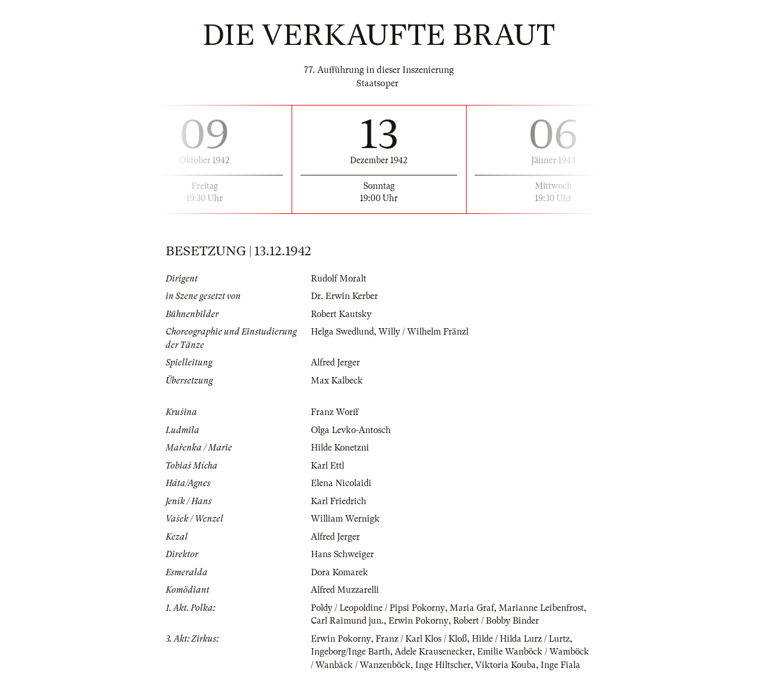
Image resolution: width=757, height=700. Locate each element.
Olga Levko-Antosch (352, 430)
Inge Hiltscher (486, 678)
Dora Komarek (340, 572)
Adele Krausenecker (435, 665)
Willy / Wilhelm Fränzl (428, 332)
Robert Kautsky (341, 314)
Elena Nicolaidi (342, 483)
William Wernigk (346, 519)
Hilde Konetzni (341, 448)
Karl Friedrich (339, 501)
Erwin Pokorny (469, 621)
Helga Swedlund (344, 332)
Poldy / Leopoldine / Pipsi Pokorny (381, 608)
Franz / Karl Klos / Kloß (423, 652)
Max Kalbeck (337, 381)
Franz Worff (335, 412)
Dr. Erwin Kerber (344, 296)
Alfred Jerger (336, 363)
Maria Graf (477, 608)
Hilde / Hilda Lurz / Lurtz (526, 652)
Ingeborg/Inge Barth (351, 665)
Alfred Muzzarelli (346, 590)
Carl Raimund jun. (397, 621)
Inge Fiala (331, 691)
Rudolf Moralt (340, 279)
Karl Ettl (328, 466)
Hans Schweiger (343, 554)
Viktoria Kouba (550, 678)
